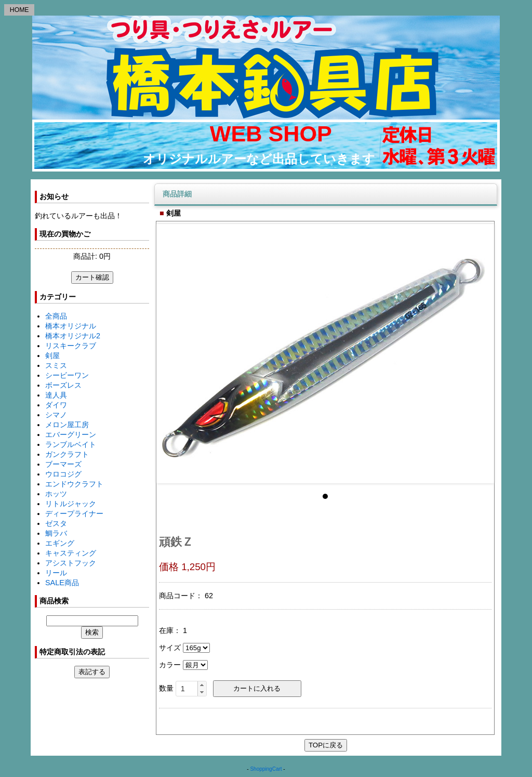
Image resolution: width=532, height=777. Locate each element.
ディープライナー (74, 513)
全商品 (56, 316)
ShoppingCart (266, 769)
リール (56, 573)
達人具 (56, 395)
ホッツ (56, 494)
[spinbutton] (191, 689)
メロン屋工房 (67, 425)
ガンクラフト (67, 454)
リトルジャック (71, 504)
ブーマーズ (63, 464)
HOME (19, 10)
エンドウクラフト (74, 484)
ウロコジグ (63, 474)
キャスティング (71, 553)
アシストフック (71, 563)
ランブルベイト (71, 444)
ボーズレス (63, 385)
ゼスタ (56, 523)
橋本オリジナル (71, 326)
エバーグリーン (71, 434)
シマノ (56, 415)
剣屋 (52, 355)
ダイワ (56, 405)
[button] (202, 685)
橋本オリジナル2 (73, 336)
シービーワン (67, 375)
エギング (60, 543)
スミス (56, 365)
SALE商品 (62, 583)
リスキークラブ (71, 346)
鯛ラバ (56, 533)
